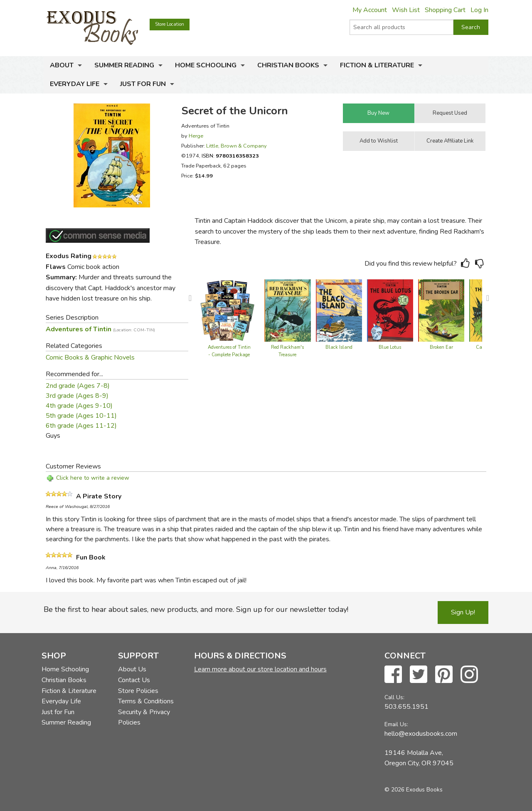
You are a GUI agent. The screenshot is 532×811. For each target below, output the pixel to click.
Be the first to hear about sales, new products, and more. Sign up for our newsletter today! (196, 609)
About (62, 65)
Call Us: (394, 697)
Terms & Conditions (146, 701)
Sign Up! (463, 612)
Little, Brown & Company (236, 146)
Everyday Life (75, 84)
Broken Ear (441, 347)
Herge (196, 136)
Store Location (170, 24)
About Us (132, 669)
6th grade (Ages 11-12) (81, 426)
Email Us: (396, 724)
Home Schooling (206, 65)
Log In (479, 10)
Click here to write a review (93, 478)
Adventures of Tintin (100, 329)
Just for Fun (143, 84)
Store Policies (138, 691)
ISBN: (230, 156)
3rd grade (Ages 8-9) (77, 396)
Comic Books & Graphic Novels (90, 357)
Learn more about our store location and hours (260, 669)
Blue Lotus (390, 347)
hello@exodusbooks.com (421, 734)
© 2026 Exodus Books (414, 790)
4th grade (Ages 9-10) (79, 406)
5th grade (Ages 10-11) (81, 416)
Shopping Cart (445, 10)
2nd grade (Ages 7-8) (78, 386)
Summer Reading (124, 65)
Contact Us (134, 680)
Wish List (406, 10)
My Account (370, 10)
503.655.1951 (406, 707)
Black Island (339, 347)
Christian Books (288, 65)
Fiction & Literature (377, 65)
